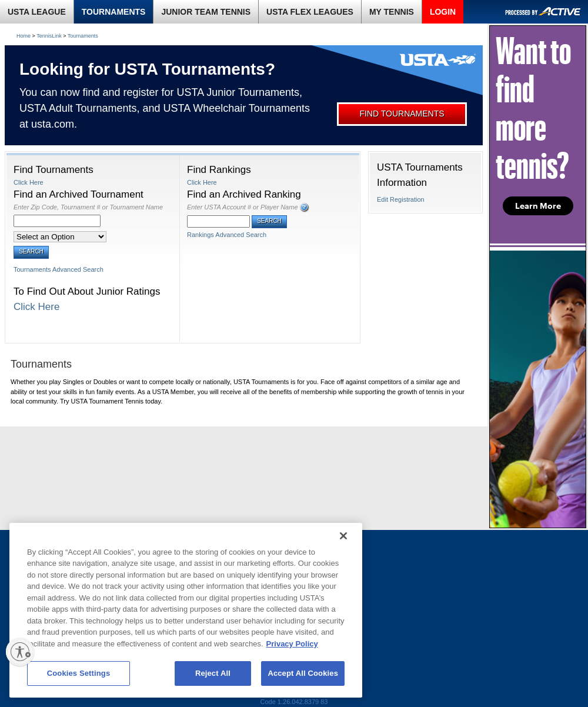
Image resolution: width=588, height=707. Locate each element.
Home (24, 36)
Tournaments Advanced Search (59, 269)
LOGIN (443, 12)
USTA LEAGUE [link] (37, 12)
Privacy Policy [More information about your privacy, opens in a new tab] (292, 644)
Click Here (29, 182)
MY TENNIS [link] (392, 12)
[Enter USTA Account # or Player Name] (218, 221)
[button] (305, 208)
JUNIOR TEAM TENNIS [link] (206, 12)
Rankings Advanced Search (227, 235)
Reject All (213, 673)
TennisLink (49, 36)
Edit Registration (401, 199)
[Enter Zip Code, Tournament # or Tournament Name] (57, 221)
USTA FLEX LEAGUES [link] (310, 12)
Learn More (538, 206)
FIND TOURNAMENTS (402, 114)
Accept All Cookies (303, 673)
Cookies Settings (79, 673)
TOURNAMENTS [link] (114, 12)
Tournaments (83, 36)
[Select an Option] (60, 237)
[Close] (343, 536)
